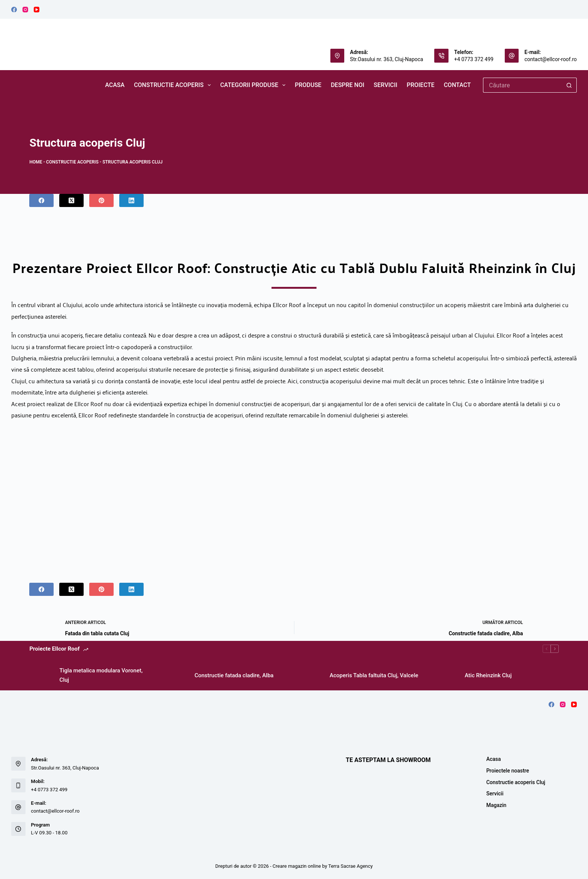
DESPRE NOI (347, 85)
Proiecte (421, 85)
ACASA (115, 85)
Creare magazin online (297, 866)
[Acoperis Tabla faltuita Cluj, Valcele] (311, 675)
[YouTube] (37, 10)
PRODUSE (308, 85)
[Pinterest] (101, 200)
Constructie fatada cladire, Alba (234, 675)
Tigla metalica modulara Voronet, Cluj (101, 675)
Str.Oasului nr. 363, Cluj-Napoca (386, 59)
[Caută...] (522, 85)
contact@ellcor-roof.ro (550, 59)
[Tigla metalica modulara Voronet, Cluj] (40, 675)
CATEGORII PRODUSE (254, 85)
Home (36, 162)
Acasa (494, 759)
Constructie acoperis (174, 85)
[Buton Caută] (569, 85)
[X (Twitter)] (71, 200)
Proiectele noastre (508, 771)
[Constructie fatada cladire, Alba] (176, 675)
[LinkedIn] (131, 200)
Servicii (495, 793)
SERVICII (386, 85)
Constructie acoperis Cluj (516, 782)
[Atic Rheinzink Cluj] (446, 675)
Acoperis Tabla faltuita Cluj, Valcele (374, 675)
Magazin (496, 805)
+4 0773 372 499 (474, 59)
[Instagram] (25, 10)
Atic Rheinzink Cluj (488, 675)
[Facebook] (14, 10)
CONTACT (457, 85)
